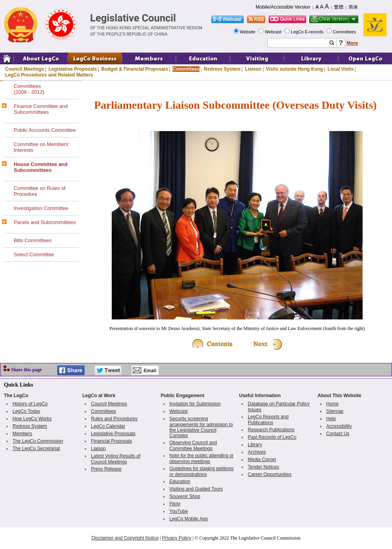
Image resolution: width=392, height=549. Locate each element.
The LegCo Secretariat (36, 449)
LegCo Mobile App (189, 519)
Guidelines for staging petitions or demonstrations (201, 471)
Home (332, 404)
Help (331, 419)
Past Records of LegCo (272, 437)
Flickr (175, 504)
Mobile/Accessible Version (283, 7)
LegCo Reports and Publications (268, 420)
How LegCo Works (32, 419)
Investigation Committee (41, 208)
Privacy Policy (177, 538)
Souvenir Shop (185, 496)
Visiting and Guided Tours (196, 489)
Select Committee (34, 254)
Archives (257, 452)
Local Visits (340, 69)
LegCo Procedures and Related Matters (49, 75)
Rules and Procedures (114, 419)
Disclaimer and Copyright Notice (125, 538)
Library (255, 445)
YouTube (179, 511)
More (352, 43)
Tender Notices (263, 467)
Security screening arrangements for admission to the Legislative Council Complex (201, 427)
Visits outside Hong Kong (294, 69)
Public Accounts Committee (45, 130)
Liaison (253, 69)
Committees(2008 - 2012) (29, 89)
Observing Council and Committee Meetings (193, 446)
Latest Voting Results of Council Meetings (116, 459)
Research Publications (271, 430)
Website (248, 32)
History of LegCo (30, 404)
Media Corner (262, 460)
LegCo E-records (308, 32)
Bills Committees (33, 240)
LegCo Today (26, 411)
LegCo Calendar (108, 426)
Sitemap (335, 411)
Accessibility (339, 426)
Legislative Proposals (73, 69)
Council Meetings (24, 69)
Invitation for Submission (195, 404)
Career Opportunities (269, 474)
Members (22, 434)
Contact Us (338, 434)
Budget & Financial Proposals (135, 69)
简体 (353, 7)
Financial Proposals (112, 441)
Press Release (106, 469)
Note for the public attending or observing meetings (201, 459)
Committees (345, 32)
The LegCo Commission (38, 441)
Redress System (222, 69)
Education (180, 482)
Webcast (274, 32)
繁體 (339, 7)
